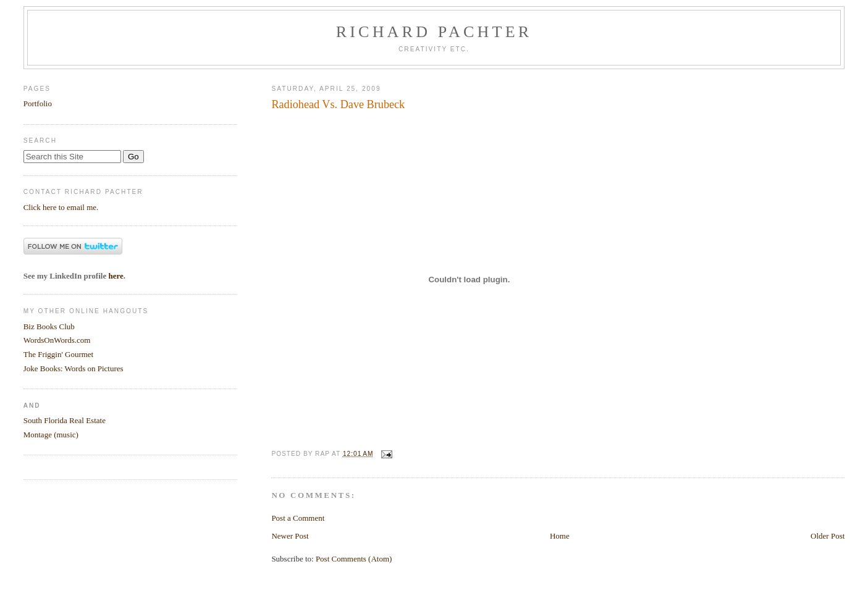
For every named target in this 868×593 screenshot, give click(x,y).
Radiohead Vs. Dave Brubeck (338, 104)
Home (560, 536)
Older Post (828, 536)
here (116, 276)
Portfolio (38, 103)
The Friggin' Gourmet (59, 354)
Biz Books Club (49, 326)
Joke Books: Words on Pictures (74, 368)
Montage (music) (51, 435)
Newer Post (290, 536)
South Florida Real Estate (65, 420)
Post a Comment (298, 518)
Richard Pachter (434, 32)
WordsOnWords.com (57, 340)
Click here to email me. (61, 207)
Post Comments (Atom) (354, 559)
